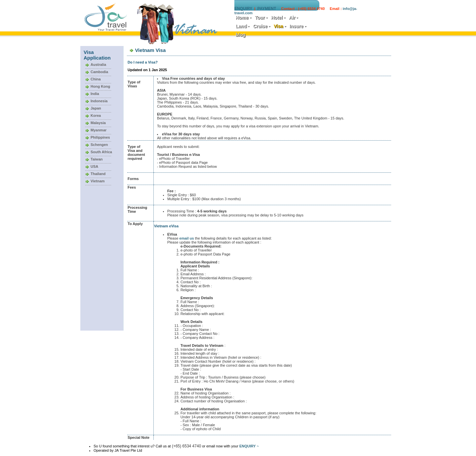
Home (242, 18)
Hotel (277, 18)
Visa (278, 26)
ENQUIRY (243, 9)
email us (187, 238)
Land (241, 26)
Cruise (260, 26)
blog (241, 35)
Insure (297, 26)
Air (292, 18)
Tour (260, 18)
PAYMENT (267, 9)
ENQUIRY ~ (249, 446)
